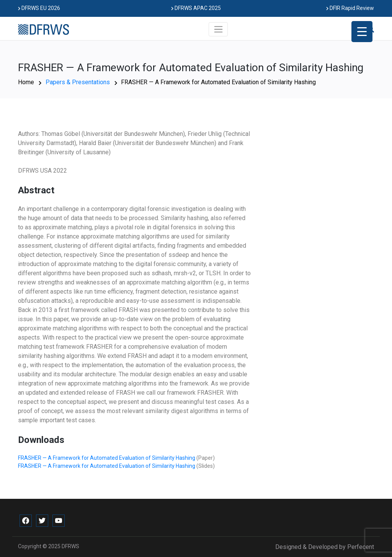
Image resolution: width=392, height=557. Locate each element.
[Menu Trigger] (362, 32)
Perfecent (361, 547)
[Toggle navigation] (218, 29)
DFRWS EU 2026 (39, 8)
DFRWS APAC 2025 (196, 8)
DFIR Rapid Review (350, 8)
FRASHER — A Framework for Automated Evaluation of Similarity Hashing (107, 458)
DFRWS (70, 546)
